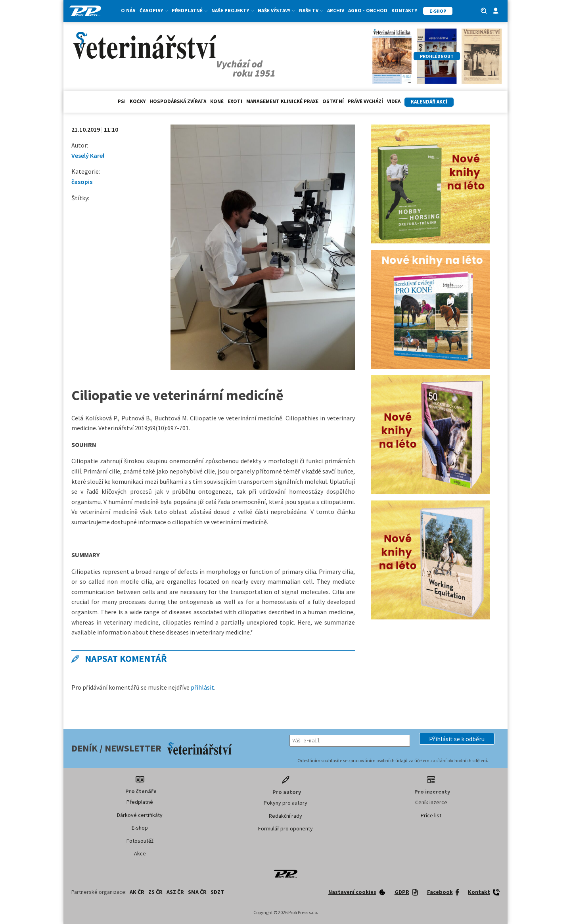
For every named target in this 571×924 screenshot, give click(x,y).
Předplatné (190, 11)
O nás (128, 11)
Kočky (138, 101)
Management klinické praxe (282, 101)
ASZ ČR (175, 892)
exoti (235, 101)
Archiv (336, 11)
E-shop (140, 828)
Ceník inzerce (431, 802)
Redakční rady (285, 816)
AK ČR (137, 892)
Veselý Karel (88, 155)
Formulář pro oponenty (285, 828)
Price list (431, 815)
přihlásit (202, 687)
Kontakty (404, 11)
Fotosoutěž (140, 841)
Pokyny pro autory (285, 803)
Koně (217, 101)
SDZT (217, 892)
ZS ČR (155, 892)
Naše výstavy (276, 11)
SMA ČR (197, 892)
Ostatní (333, 101)
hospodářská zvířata (178, 101)
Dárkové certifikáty (140, 815)
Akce (140, 853)
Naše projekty (233, 11)
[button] (457, 739)
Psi (122, 101)
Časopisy (154, 11)
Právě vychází (365, 101)
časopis (82, 182)
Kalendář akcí (429, 102)
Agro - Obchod (368, 11)
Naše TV (311, 11)
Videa (394, 101)
